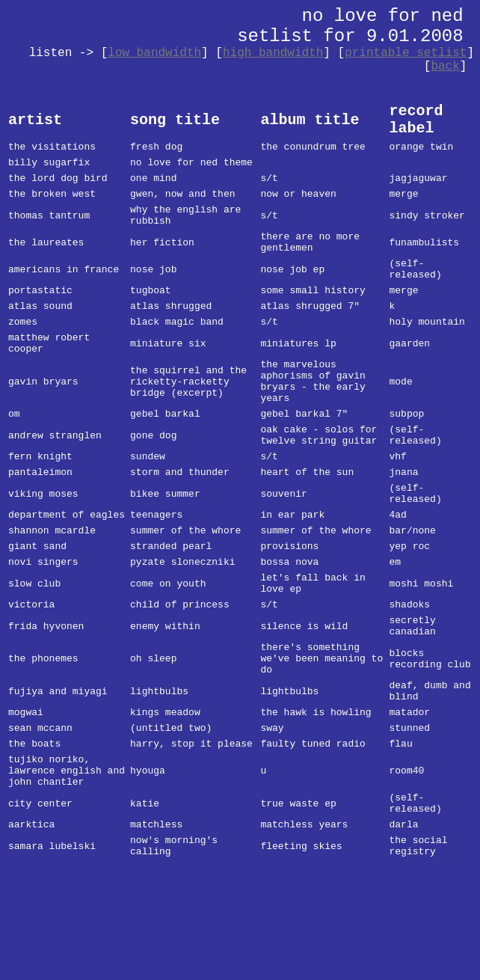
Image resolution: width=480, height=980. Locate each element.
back (445, 67)
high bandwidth (273, 53)
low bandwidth (154, 53)
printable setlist (406, 53)
